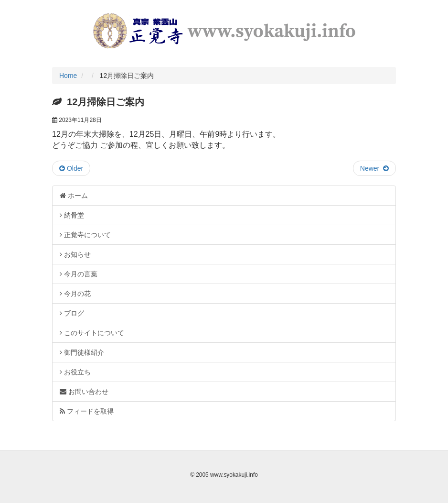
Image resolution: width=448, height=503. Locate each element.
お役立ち (75, 372)
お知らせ (75, 254)
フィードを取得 (87, 411)
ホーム (74, 196)
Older (71, 168)
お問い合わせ (84, 392)
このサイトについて (92, 333)
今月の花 (75, 294)
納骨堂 (72, 215)
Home (68, 76)
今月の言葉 (79, 274)
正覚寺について (85, 235)
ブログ (72, 313)
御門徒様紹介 (82, 352)
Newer (374, 168)
